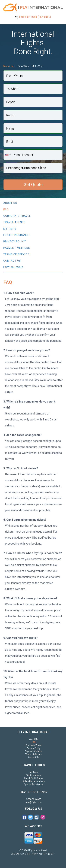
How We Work (13, 267)
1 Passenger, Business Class (26, 168)
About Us (10, 203)
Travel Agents (14, 222)
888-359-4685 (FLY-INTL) (35, 17)
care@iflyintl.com (34, 802)
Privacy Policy (15, 242)
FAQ (6, 210)
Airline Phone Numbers (34, 781)
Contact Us (12, 261)
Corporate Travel (17, 216)
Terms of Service (16, 254)
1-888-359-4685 (34, 799)
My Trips (10, 229)
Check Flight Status (34, 778)
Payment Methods (17, 248)
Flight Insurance (16, 235)
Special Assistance (34, 784)
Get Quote (33, 185)
